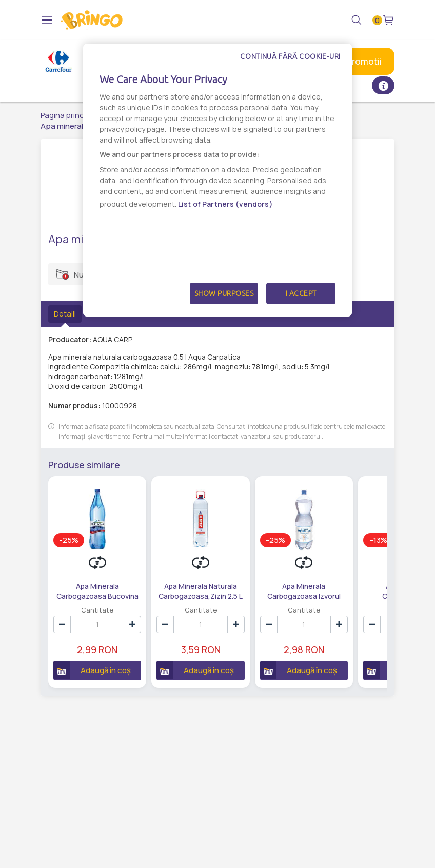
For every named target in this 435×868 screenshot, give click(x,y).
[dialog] (217, 180)
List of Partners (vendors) (225, 204)
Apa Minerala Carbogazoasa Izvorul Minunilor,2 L (304, 590)
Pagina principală (71, 115)
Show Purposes (224, 293)
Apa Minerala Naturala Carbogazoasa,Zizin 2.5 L (201, 590)
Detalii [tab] (65, 314)
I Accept (301, 293)
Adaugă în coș (92, 670)
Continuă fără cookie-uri (290, 56)
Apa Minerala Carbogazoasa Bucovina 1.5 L (97, 590)
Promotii (364, 61)
